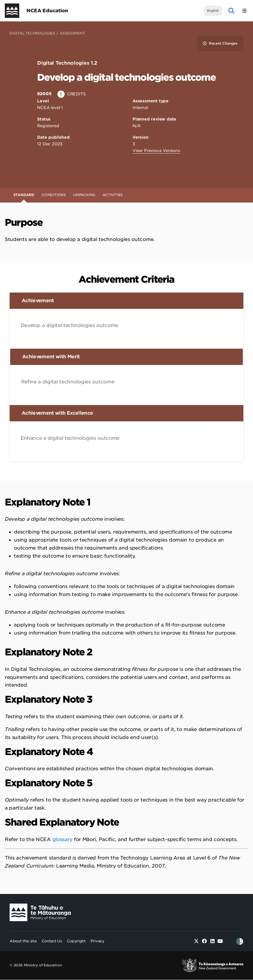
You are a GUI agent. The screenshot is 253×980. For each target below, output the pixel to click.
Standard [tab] (24, 195)
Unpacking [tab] (84, 195)
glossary (63, 839)
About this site (23, 941)
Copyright (76, 941)
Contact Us (52, 941)
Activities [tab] (113, 195)
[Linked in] (212, 941)
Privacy (98, 941)
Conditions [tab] (54, 195)
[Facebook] (205, 941)
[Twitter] (196, 941)
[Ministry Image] (40, 913)
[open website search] (231, 11)
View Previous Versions (156, 151)
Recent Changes (220, 43)
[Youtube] (220, 941)
